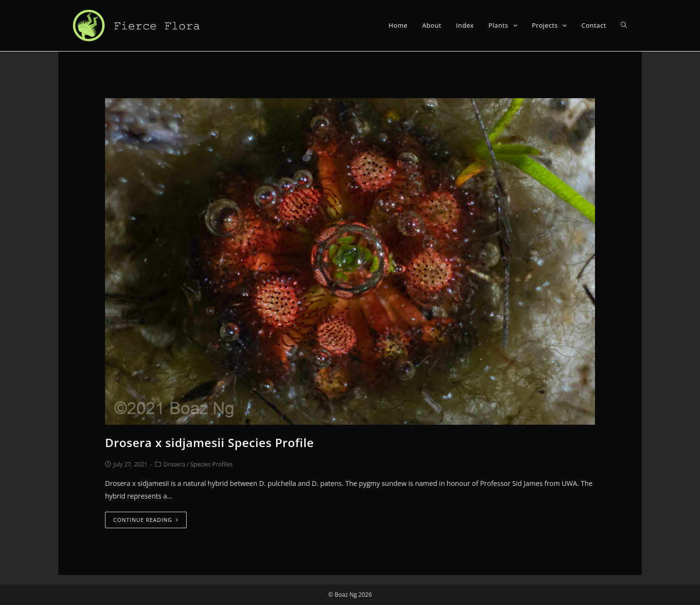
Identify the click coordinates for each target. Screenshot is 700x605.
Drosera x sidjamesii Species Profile (210, 442)
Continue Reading (146, 520)
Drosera (174, 464)
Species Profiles (212, 464)
